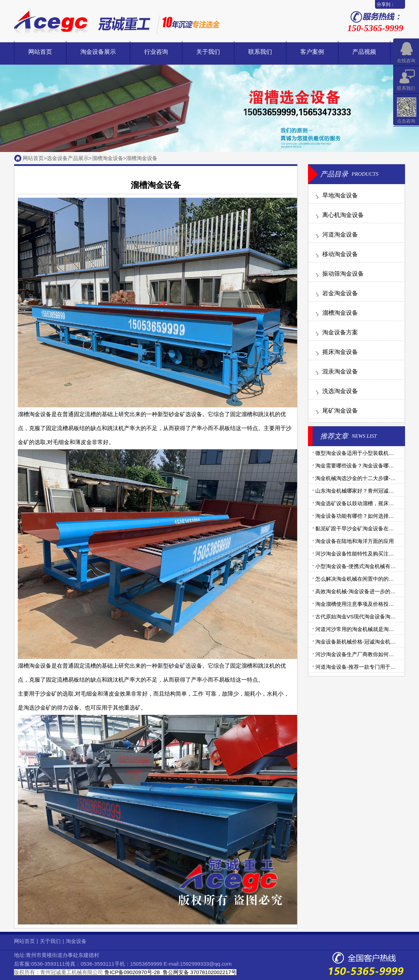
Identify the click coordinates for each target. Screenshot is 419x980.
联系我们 (260, 52)
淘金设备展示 (98, 52)
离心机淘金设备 (343, 215)
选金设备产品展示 (68, 158)
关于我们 (208, 52)
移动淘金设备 (340, 254)
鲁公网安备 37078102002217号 (199, 972)
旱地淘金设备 (340, 195)
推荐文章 (334, 436)
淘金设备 (76, 941)
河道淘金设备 (340, 235)
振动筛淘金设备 (343, 274)
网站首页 (40, 52)
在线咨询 (406, 61)
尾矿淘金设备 (340, 411)
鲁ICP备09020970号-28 (132, 972)
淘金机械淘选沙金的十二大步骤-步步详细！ (366, 478)
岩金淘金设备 (340, 293)
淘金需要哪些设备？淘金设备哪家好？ (360, 466)
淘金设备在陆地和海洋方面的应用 (355, 541)
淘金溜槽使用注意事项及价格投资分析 (360, 604)
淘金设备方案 (340, 332)
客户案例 (312, 52)
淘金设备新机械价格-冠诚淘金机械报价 (361, 642)
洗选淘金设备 (340, 391)
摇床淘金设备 (340, 352)
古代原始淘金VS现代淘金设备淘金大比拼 (363, 616)
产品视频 (364, 52)
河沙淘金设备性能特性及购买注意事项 (360, 554)
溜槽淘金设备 (108, 158)
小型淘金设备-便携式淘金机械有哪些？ (361, 566)
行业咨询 (156, 52)
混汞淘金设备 (340, 372)
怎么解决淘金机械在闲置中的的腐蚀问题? (364, 579)
